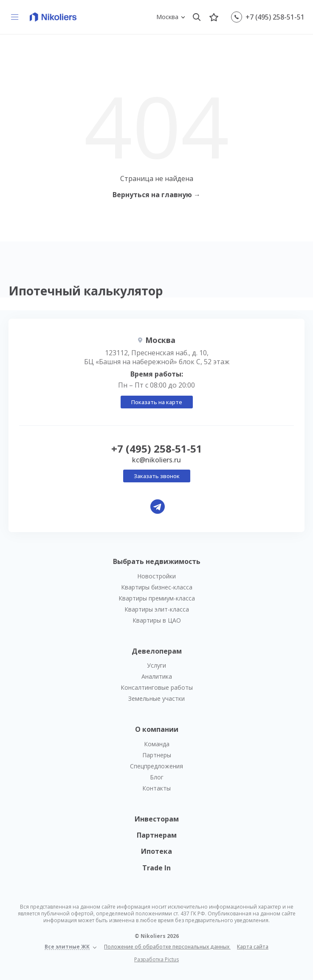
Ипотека (156, 851)
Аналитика (157, 676)
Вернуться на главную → (156, 195)
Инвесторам (157, 819)
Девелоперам (157, 651)
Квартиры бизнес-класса (157, 587)
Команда (157, 744)
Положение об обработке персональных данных (167, 947)
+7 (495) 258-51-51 (275, 17)
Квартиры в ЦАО (157, 620)
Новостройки (156, 576)
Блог (157, 777)
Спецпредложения (156, 766)
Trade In (156, 868)
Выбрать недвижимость (157, 561)
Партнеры (157, 755)
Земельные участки (156, 698)
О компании (157, 729)
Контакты (156, 788)
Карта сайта (253, 947)
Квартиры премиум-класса (157, 598)
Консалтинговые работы (157, 687)
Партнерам (157, 835)
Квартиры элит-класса (157, 609)
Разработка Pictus (156, 960)
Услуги (156, 665)
